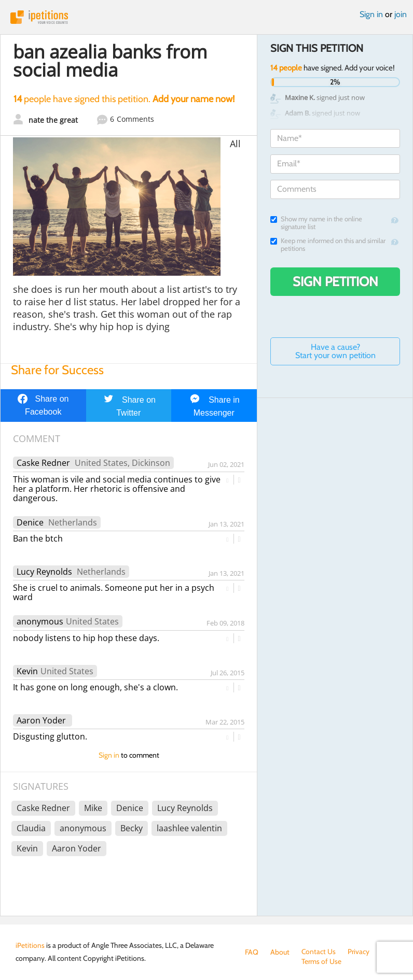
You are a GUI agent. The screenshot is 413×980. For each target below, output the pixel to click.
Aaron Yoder (41, 720)
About (280, 952)
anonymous (40, 621)
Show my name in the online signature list (316, 223)
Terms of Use (265, 962)
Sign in (371, 14)
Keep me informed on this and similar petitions (328, 245)
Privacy (359, 952)
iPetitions (206, 17)
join (401, 14)
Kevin (27, 671)
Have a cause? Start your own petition (335, 351)
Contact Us (319, 952)
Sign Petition (335, 281)
